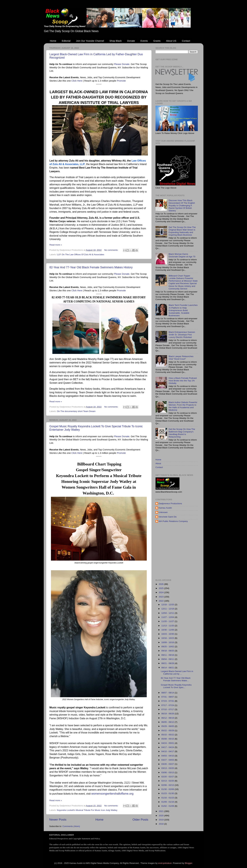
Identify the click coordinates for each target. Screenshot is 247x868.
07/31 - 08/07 (168, 697)
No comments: (112, 250)
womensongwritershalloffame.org (112, 794)
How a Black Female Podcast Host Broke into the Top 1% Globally (183, 381)
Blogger (189, 863)
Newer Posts (58, 820)
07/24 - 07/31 (168, 701)
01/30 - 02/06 (168, 789)
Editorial (66, 41)
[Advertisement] (201, 551)
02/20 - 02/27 (168, 777)
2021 (161, 811)
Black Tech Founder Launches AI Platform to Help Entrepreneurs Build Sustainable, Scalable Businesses (183, 310)
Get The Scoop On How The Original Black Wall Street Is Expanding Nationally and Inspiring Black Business (182, 231)
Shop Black (116, 41)
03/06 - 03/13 (168, 772)
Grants (157, 41)
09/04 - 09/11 (168, 659)
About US (171, 41)
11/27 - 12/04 (168, 617)
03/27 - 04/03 (168, 760)
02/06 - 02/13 (168, 785)
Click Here (77, 81)
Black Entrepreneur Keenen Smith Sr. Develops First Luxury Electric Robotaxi (182, 335)
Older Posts (140, 820)
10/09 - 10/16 (168, 642)
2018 (161, 824)
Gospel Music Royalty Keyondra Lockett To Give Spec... (176, 686)
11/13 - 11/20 (168, 626)
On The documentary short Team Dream (76, 411)
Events (144, 41)
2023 (161, 597)
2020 (161, 816)
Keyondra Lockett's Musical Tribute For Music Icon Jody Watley (87, 810)
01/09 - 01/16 (168, 802)
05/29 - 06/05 (168, 726)
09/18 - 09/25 (168, 651)
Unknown (163, 512)
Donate (131, 41)
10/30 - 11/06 (168, 630)
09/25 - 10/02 (168, 647)
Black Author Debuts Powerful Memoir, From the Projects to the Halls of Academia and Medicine (183, 406)
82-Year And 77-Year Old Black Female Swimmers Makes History (91, 267)
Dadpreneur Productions (170, 504)
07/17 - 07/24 (168, 705)
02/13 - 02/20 (168, 781)
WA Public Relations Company (173, 521)
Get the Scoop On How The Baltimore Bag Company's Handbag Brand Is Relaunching (182, 433)
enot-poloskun (165, 863)
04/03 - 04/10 (168, 756)
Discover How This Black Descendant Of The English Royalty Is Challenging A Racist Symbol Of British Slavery (182, 206)
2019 (161, 820)
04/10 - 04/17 (168, 751)
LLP (59, 255)
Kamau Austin (165, 508)
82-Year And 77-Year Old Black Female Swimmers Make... (176, 679)
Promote (121, 81)
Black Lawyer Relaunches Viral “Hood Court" (181, 358)
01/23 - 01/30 (168, 793)
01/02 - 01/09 (168, 806)
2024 (161, 592)
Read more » (56, 245)
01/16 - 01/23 (168, 798)
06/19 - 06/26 (168, 714)
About (158, 463)
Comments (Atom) (71, 826)
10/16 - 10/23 (168, 638)
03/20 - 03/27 (168, 764)
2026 (161, 584)
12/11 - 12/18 (168, 609)
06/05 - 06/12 (168, 722)
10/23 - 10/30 (168, 634)
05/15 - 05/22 (168, 735)
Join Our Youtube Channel (90, 41)
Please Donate (122, 64)
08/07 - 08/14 (168, 693)
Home (53, 41)
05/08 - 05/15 (168, 739)
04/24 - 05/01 (168, 743)
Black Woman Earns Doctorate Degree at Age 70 (182, 255)
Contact (186, 41)
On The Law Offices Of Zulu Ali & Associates (83, 255)
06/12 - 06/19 (168, 718)
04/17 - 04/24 (168, 747)
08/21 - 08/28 (168, 663)
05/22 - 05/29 (168, 730)
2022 (161, 601)
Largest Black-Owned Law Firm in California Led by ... (177, 673)
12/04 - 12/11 (168, 613)
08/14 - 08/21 (168, 668)
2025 (161, 588)
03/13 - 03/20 (168, 768)
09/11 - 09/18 (168, 655)
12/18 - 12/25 (168, 605)
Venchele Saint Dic (168, 517)
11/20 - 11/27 (168, 621)
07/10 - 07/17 (168, 709)
